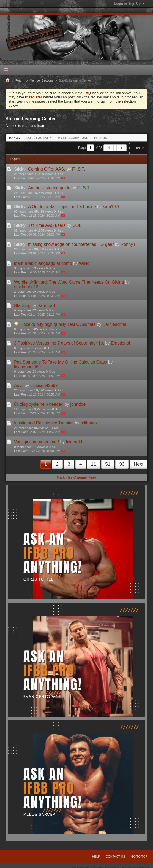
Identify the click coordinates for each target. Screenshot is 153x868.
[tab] (14, 138)
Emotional (120, 343)
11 (93, 464)
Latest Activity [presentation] (39, 138)
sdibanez (89, 423)
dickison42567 (44, 385)
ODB (77, 225)
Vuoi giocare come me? (36, 442)
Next (139, 464)
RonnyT (128, 244)
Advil (19, 385)
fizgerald (74, 442)
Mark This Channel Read (76, 477)
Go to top (139, 856)
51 (108, 464)
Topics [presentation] (14, 138)
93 (122, 464)
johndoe (78, 404)
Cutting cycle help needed (39, 404)
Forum (20, 80)
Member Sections (42, 80)
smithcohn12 (26, 287)
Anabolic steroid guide (49, 188)
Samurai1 (47, 306)
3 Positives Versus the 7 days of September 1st (59, 343)
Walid (84, 263)
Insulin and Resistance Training (44, 423)
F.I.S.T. (79, 169)
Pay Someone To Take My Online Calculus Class (60, 362)
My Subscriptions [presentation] (73, 138)
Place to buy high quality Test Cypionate (58, 324)
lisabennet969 (27, 367)
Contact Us (115, 856)
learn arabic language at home (43, 263)
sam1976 (112, 207)
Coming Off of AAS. (47, 169)
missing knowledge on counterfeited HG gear (71, 244)
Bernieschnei (115, 324)
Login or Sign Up (129, 4)
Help (96, 856)
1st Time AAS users (47, 225)
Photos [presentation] (100, 138)
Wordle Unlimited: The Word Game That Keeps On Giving (69, 282)
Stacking (22, 306)
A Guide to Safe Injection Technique (62, 207)
